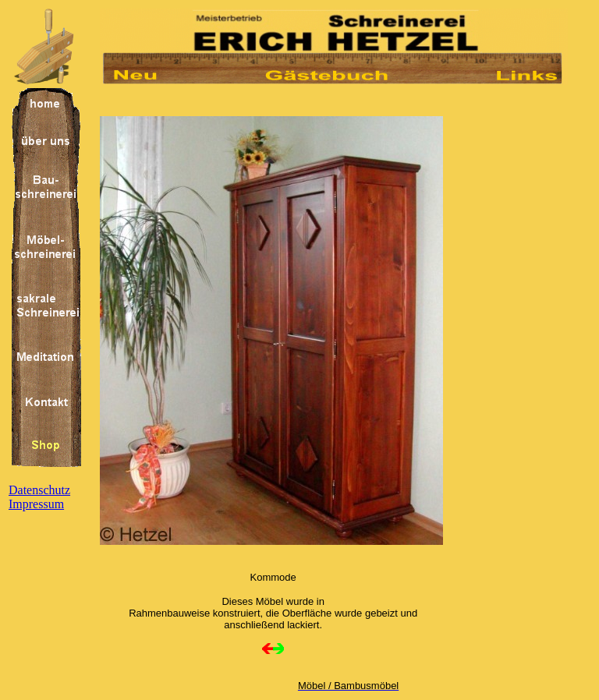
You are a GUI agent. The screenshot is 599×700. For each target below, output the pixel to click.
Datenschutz (39, 490)
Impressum (36, 504)
